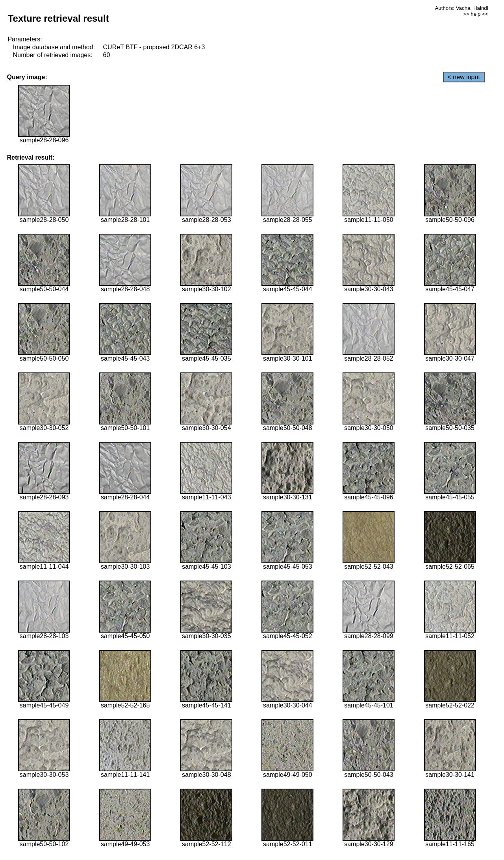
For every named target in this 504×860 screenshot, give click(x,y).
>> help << (476, 14)
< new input (464, 77)
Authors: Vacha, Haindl (461, 8)
